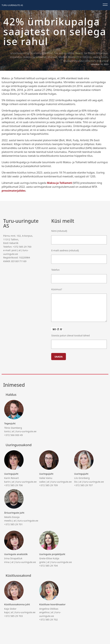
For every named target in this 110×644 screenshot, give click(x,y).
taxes (105, 57)
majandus (16, 57)
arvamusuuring (20, 53)
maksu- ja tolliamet (35, 57)
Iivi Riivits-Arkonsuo (96, 53)
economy (36, 53)
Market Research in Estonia (75, 57)
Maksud (52, 57)
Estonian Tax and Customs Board (63, 53)
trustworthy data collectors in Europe (86, 61)
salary (96, 57)
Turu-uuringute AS (12, 5)
